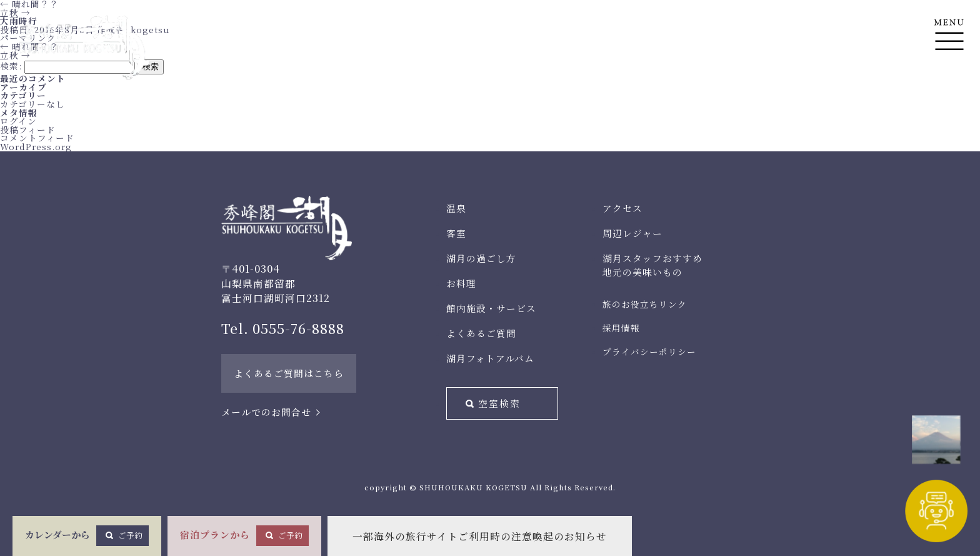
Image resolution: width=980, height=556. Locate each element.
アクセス (622, 208)
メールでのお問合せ (266, 412)
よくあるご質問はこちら (289, 373)
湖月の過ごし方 (481, 258)
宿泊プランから (244, 535)
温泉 (456, 208)
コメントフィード (37, 138)
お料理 (461, 283)
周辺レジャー (632, 233)
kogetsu (150, 29)
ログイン (18, 121)
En (949, 95)
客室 (456, 233)
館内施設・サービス (491, 308)
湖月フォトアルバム (490, 358)
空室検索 (499, 403)
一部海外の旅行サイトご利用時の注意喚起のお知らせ (480, 536)
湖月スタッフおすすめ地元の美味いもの (652, 265)
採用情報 (621, 328)
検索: (11, 66)
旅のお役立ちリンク (645, 304)
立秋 (15, 13)
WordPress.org (36, 146)
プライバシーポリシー (649, 351)
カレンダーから (87, 535)
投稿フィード (28, 129)
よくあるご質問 (481, 333)
